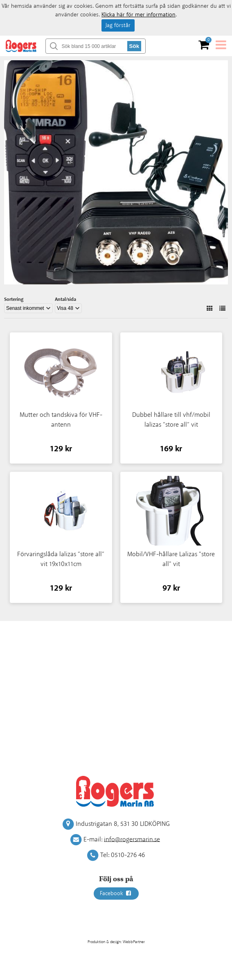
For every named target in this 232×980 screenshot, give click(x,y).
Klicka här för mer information (139, 15)
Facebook (116, 894)
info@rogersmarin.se (132, 839)
